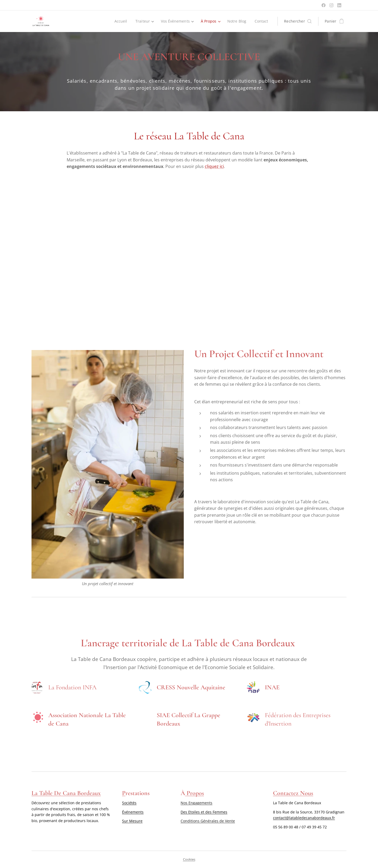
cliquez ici (214, 166)
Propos (195, 793)
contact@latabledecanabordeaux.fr (304, 818)
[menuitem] (119, 21)
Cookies (189, 859)
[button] (298, 21)
